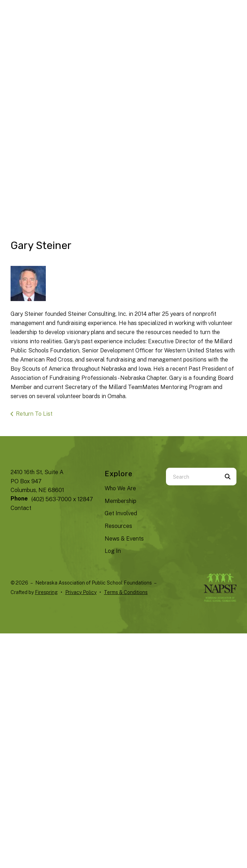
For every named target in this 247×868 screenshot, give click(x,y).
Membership (121, 501)
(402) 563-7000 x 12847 (62, 499)
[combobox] (192, 477)
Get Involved (121, 513)
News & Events (124, 539)
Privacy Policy (81, 592)
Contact (21, 508)
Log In (113, 551)
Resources (118, 526)
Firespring (46, 592)
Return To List (34, 414)
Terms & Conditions (126, 592)
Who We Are (120, 488)
